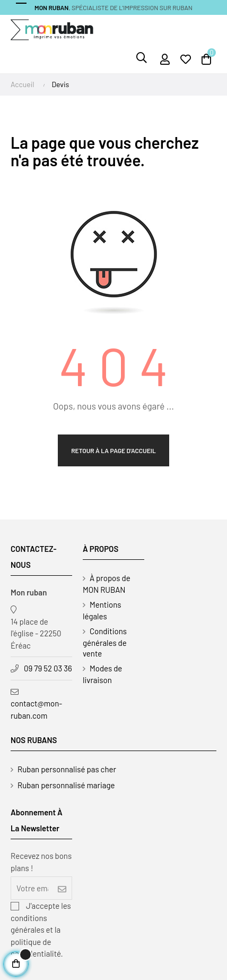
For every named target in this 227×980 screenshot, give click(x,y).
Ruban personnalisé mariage (66, 785)
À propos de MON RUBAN (107, 584)
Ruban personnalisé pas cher (67, 769)
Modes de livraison (102, 674)
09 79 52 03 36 (48, 668)
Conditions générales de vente (105, 642)
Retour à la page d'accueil (113, 450)
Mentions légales (102, 610)
